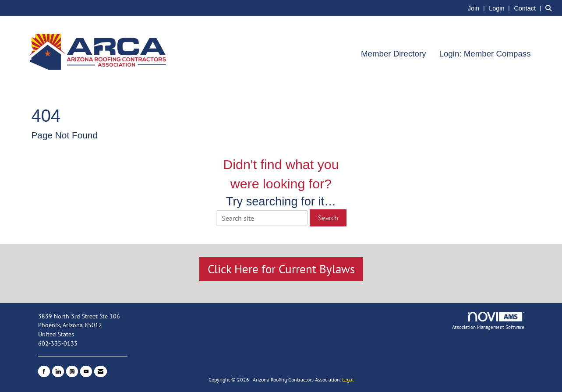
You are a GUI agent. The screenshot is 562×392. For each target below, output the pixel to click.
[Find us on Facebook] (44, 371)
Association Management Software (488, 321)
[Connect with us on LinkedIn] (58, 371)
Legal (348, 380)
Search (328, 218)
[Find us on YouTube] (86, 371)
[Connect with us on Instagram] (72, 371)
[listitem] (477, 8)
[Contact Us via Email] (101, 371)
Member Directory (394, 54)
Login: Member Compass (485, 54)
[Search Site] (550, 8)
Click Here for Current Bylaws (281, 269)
